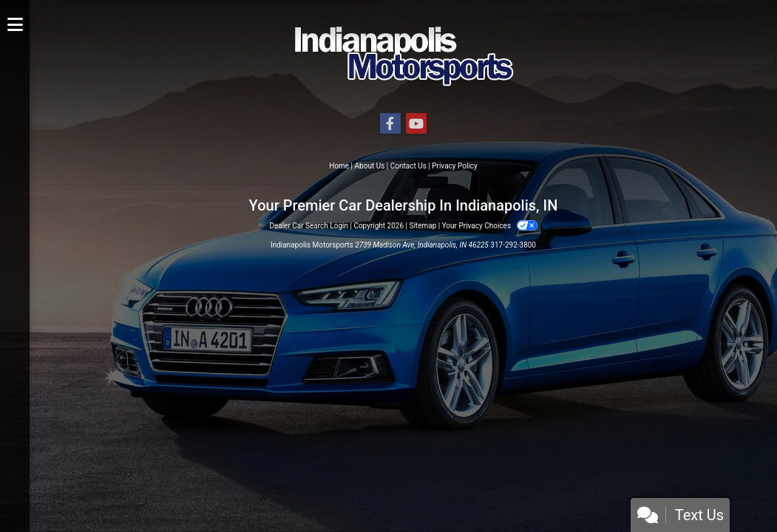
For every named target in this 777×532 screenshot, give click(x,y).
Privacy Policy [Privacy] (455, 166)
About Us (370, 166)
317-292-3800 (513, 245)
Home (339, 166)
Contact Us (408, 166)
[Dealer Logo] (403, 56)
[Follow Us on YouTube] (416, 124)
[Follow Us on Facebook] (390, 124)
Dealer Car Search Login (309, 226)
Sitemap (423, 226)
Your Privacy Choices (490, 226)
